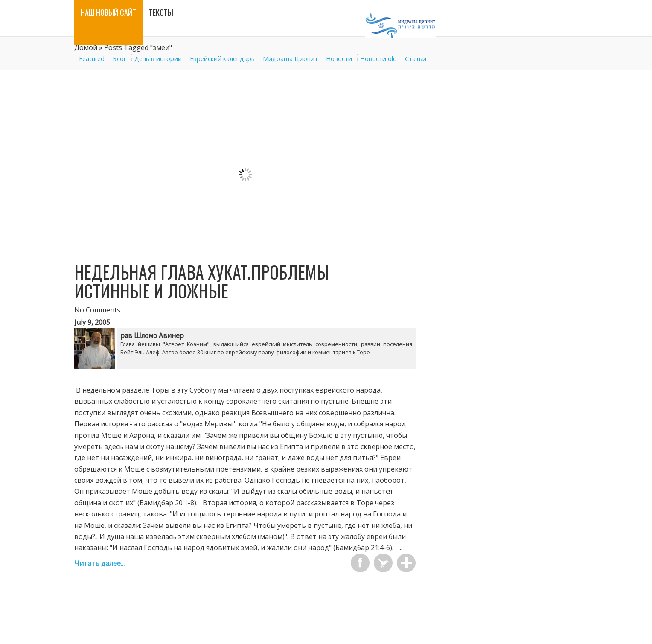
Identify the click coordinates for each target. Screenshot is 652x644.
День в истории (158, 59)
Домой (86, 47)
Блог (119, 59)
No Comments (97, 310)
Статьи (416, 59)
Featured (92, 59)
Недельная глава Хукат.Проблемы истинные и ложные (202, 281)
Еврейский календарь (222, 59)
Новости (339, 59)
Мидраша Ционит (290, 59)
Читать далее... (99, 563)
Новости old (378, 59)
